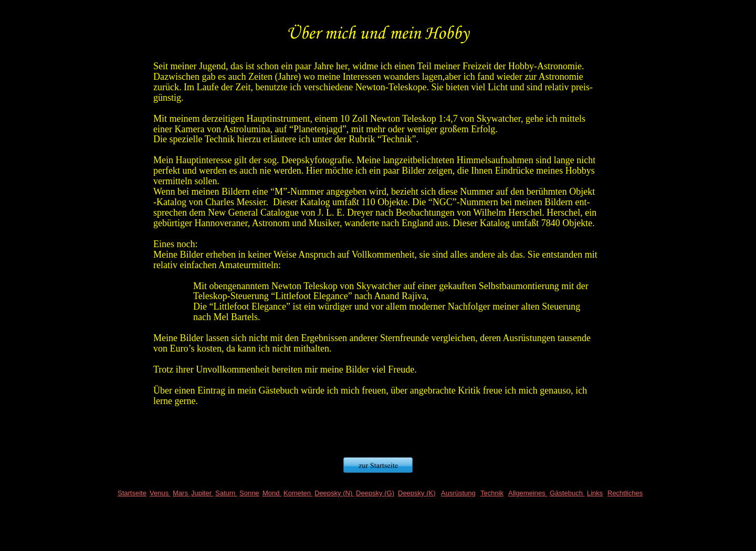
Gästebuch (567, 493)
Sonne (249, 493)
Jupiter (202, 493)
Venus (160, 493)
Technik (492, 493)
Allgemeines (528, 493)
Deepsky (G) (375, 493)
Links (595, 493)
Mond (272, 493)
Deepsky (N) (334, 493)
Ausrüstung (458, 493)
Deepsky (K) (417, 493)
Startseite (132, 493)
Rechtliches (625, 493)
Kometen (298, 493)
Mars (181, 493)
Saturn (226, 493)
